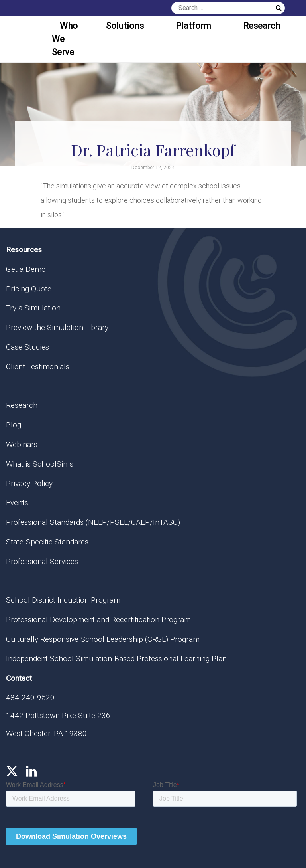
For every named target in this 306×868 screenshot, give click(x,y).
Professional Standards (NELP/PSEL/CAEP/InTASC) (93, 522)
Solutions (125, 26)
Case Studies (27, 347)
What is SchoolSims (40, 464)
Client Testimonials (38, 367)
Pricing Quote (29, 289)
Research (262, 26)
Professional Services (42, 561)
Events (17, 503)
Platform (193, 26)
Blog (14, 425)
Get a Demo (26, 269)
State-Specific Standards (47, 542)
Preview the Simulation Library (57, 327)
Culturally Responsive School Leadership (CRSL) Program (103, 639)
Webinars (22, 444)
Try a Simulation (33, 308)
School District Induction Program (63, 600)
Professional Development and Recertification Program (98, 620)
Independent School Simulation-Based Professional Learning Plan (116, 659)
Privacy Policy (29, 483)
